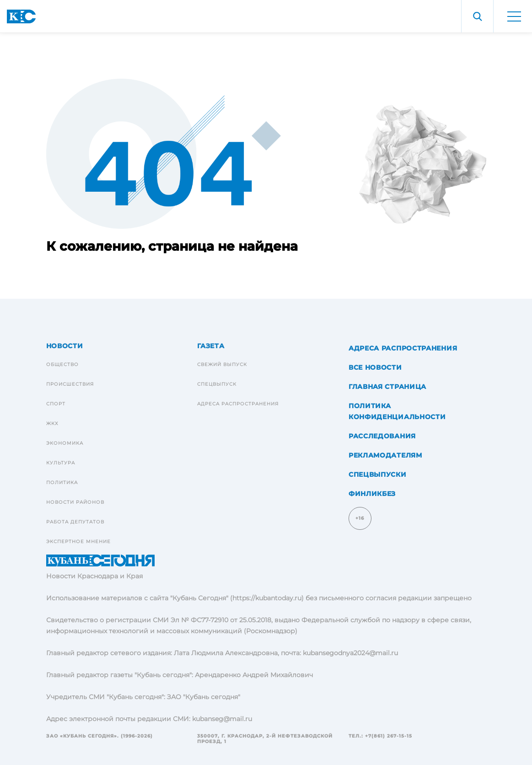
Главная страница (387, 387)
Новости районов (75, 502)
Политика (62, 482)
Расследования (382, 436)
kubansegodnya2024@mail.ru (350, 653)
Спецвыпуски (378, 474)
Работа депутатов (75, 522)
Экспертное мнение (78, 541)
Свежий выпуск (222, 364)
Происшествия (70, 384)
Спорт (56, 404)
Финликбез (372, 494)
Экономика (65, 443)
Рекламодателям (385, 455)
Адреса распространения (238, 404)
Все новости (375, 367)
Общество (62, 364)
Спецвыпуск (217, 384)
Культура (61, 463)
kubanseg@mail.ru (222, 719)
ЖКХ (52, 423)
